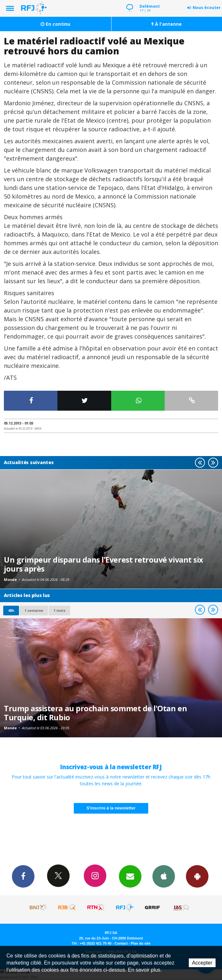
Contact (121, 943)
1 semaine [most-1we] (34, 610)
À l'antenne (167, 24)
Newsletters (130, 876)
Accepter (202, 963)
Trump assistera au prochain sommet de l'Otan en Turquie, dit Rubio (95, 713)
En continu (55, 24)
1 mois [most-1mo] (59, 610)
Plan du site (141, 943)
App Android (197, 876)
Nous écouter (207, 8)
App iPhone (164, 876)
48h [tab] (11, 610)
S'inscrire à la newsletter (111, 808)
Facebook (23, 876)
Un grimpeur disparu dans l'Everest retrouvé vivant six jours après (103, 564)
